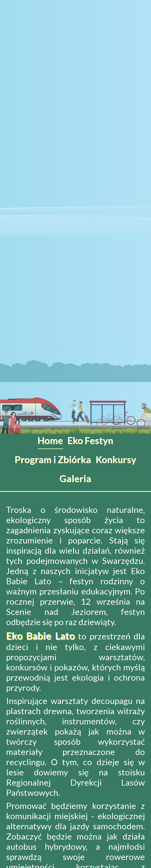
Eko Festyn (90, 440)
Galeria (75, 478)
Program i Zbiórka (53, 459)
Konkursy (116, 459)
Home (50, 440)
